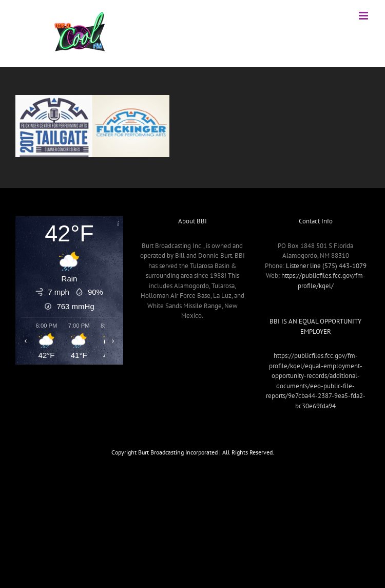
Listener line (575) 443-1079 (326, 266)
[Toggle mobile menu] (364, 16)
